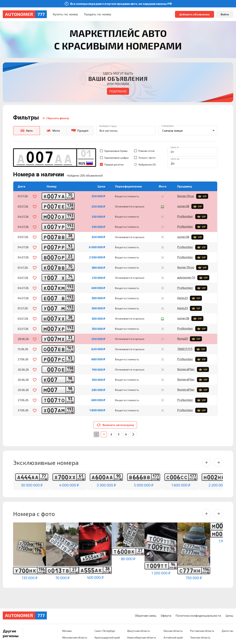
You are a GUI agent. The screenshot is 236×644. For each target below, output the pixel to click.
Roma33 (182, 338)
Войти (225, 14)
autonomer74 (186, 277)
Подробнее (118, 91)
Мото (53, 131)
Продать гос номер (98, 14)
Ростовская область (202, 631)
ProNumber (185, 216)
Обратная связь (146, 615)
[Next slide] (218, 462)
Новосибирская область (142, 637)
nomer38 (183, 206)
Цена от (175, 147)
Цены (229, 615)
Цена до (175, 159)
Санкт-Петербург (105, 631)
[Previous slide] (207, 462)
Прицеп (80, 131)
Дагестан (227, 631)
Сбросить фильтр (55, 118)
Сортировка (168, 126)
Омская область (173, 631)
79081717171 (185, 349)
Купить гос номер (65, 14)
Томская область (200, 637)
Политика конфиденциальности (198, 615)
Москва (67, 631)
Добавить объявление (195, 14)
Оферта (166, 615)
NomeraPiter (186, 369)
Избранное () (145, 164)
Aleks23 (182, 298)
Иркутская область (139, 631)
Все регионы (108, 130)
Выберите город (108, 126)
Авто (27, 131)
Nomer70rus (186, 196)
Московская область (75, 637)
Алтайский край (173, 637)
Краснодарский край (107, 637)
